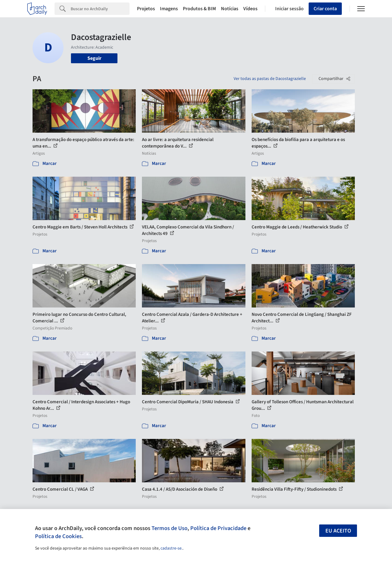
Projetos (146, 9)
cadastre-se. (172, 548)
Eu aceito (338, 531)
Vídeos (250, 9)
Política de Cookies (58, 536)
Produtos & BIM (199, 9)
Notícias (230, 9)
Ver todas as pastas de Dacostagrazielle (270, 79)
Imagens (169, 9)
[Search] (100, 9)
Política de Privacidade (218, 528)
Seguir (94, 58)
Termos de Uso (170, 528)
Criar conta (325, 9)
